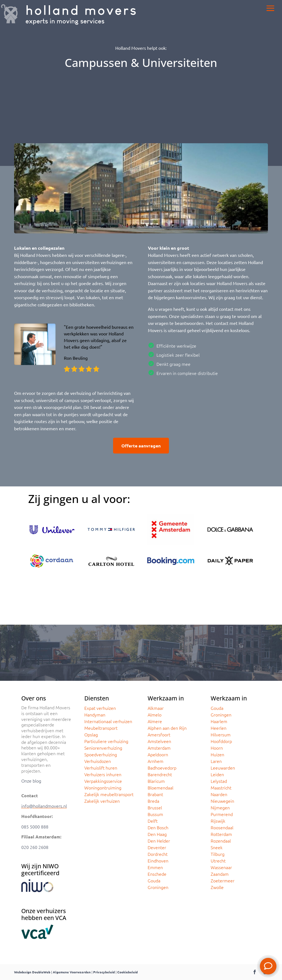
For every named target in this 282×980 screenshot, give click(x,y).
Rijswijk (218, 821)
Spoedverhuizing (101, 754)
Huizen (217, 754)
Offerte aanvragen (141, 446)
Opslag (91, 734)
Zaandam (220, 874)
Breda (153, 801)
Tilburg (218, 854)
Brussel (155, 807)
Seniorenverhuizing (103, 748)
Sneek (217, 847)
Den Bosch (158, 827)
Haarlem (219, 721)
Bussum (155, 814)
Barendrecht (160, 774)
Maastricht (221, 788)
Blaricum (156, 781)
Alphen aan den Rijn (167, 728)
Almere (155, 721)
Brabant (155, 794)
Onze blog (31, 781)
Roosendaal (222, 827)
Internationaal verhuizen (108, 721)
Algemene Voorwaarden (72, 972)
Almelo (155, 715)
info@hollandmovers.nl (44, 806)
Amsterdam (159, 748)
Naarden (219, 794)
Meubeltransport (101, 728)
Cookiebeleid (127, 972)
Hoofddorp (221, 741)
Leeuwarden (223, 768)
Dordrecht (158, 854)
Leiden (217, 774)
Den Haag (157, 834)
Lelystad (219, 781)
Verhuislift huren (101, 768)
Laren (216, 761)
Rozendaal (221, 841)
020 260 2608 (35, 847)
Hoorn (217, 748)
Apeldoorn (158, 754)
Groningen (158, 887)
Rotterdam (221, 834)
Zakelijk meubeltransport (109, 794)
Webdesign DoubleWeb (32, 972)
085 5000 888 (35, 827)
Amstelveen (159, 741)
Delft (153, 821)
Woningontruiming (103, 788)
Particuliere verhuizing (106, 741)
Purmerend (222, 814)
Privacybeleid (104, 972)
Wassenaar (221, 867)
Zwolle (217, 887)
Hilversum (221, 734)
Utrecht (218, 861)
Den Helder (159, 841)
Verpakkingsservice (103, 781)
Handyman (95, 715)
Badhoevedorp (162, 768)
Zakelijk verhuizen (102, 801)
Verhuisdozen (98, 761)
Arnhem (156, 761)
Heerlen (219, 728)
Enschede (157, 874)
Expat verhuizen (100, 708)
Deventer (157, 847)
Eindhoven (158, 861)
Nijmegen (220, 807)
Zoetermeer (223, 880)
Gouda (154, 880)
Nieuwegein (222, 801)
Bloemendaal (160, 788)
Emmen (155, 867)
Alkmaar (156, 708)
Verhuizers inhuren (103, 774)
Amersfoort (159, 734)
